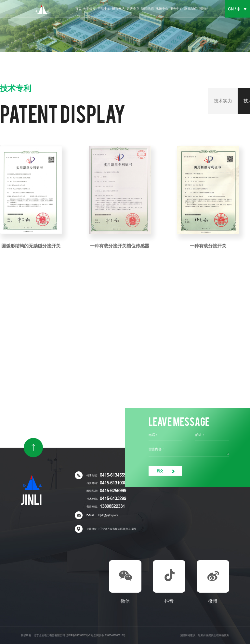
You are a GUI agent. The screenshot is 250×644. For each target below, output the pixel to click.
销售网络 (118, 9)
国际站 (204, 9)
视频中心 (162, 9)
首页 (78, 9)
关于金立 (89, 9)
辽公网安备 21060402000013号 (108, 635)
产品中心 (104, 9)
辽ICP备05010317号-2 (78, 635)
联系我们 (191, 9)
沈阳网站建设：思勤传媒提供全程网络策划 (204, 635)
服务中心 (176, 9)
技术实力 (223, 101)
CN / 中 (234, 9)
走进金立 (133, 9)
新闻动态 (147, 9)
